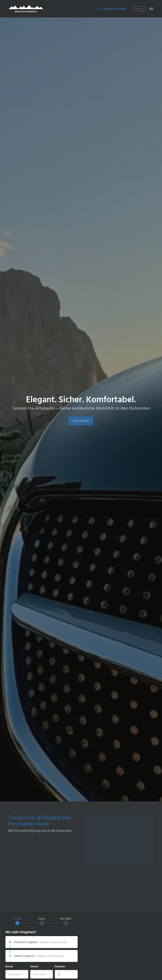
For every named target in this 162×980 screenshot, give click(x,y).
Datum (9, 967)
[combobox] (66, 974)
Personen (60, 967)
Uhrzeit (34, 967)
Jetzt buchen (81, 424)
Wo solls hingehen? (21, 932)
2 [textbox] (59, 974)
